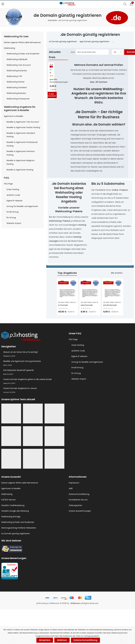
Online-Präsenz (120, 190)
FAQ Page (8, 184)
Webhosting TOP (14, 76)
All (50, 70)
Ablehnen (62, 640)
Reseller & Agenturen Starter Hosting (23, 127)
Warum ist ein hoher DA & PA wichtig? (21, 352)
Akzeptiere (45, 640)
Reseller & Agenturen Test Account (23, 122)
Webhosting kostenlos (17, 71)
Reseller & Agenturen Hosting (20, 170)
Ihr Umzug (11, 218)
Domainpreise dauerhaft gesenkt (19, 370)
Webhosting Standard (17, 87)
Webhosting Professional (18, 99)
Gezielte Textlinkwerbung (13, 505)
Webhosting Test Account (19, 65)
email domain (110, 305)
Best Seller (65, 302)
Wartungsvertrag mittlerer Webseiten (19, 528)
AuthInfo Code (13, 195)
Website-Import (14, 223)
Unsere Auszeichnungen (80, 511)
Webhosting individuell (17, 59)
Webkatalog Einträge (11, 517)
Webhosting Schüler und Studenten (23, 54)
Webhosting (9, 48)
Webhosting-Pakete (59, 221)
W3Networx (76, 603)
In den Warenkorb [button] (51, 95)
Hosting (82, 225)
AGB (71, 488)
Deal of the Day (76, 302)
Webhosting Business (16, 93)
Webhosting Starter (16, 82)
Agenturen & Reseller (14, 116)
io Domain (63, 305)
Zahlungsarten (75, 505)
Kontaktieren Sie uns (78, 500)
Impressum (74, 483)
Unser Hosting (13, 189)
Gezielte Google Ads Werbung (15, 511)
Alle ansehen (117, 273)
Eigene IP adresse (15, 201)
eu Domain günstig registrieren (16, 534)
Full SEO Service (8, 500)
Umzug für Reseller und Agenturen (22, 206)
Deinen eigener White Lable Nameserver (22, 42)
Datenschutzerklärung (79, 494)
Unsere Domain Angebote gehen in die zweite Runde (27, 379)
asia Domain (87, 305)
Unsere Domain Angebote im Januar (20, 388)
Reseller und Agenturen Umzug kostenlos (22, 361)
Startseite (52, 20)
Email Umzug (13, 212)
